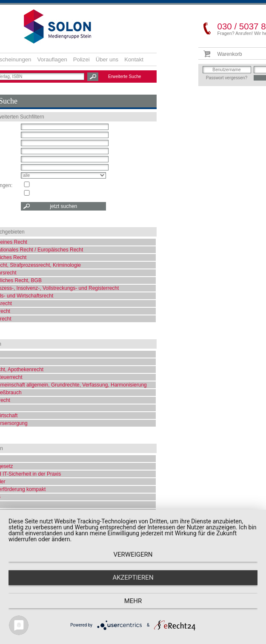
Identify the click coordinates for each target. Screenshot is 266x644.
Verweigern (133, 554)
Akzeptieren (133, 578)
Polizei (82, 59)
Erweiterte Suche (125, 77)
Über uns (107, 59)
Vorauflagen (52, 59)
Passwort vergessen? (227, 78)
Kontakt (134, 59)
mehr (133, 601)
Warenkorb (230, 54)
